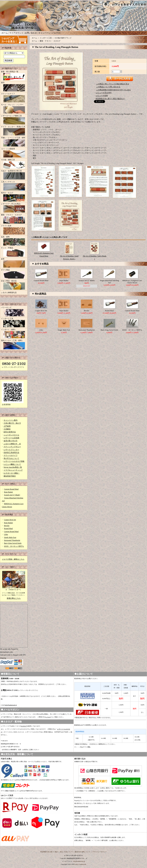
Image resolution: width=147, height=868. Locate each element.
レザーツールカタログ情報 (14, 461)
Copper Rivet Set (10, 520)
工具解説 (7, 429)
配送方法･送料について (83, 852)
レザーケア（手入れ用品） (14, 208)
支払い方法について (66, 852)
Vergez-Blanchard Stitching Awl (109, 282)
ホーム (5, 33)
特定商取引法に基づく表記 (49, 852)
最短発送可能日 (10, 476)
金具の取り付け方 (11, 441)
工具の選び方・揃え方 (12, 423)
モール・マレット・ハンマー (14, 109)
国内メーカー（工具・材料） (14, 345)
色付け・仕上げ (14, 197)
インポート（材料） (14, 334)
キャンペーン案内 (11, 420)
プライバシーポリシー (99, 852)
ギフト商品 (14, 274)
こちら (48, 717)
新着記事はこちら (14, 598)
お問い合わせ (31, 33)
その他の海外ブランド (63, 38)
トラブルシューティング (13, 470)
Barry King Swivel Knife (13, 543)
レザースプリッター (11, 450)
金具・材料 (14, 241)
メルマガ (56, 33)
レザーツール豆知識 (11, 438)
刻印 (14, 87)
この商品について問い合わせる (108, 87)
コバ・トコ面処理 (14, 153)
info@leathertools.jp (11, 705)
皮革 (14, 263)
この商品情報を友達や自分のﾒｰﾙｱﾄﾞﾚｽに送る (113, 90)
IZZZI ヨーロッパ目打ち (14, 546)
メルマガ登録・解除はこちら (13, 559)
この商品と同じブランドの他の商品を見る (113, 84)
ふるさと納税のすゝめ (12, 444)
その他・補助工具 (14, 164)
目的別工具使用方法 (11, 453)
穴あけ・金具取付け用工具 (14, 175)
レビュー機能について (12, 464)
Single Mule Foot (10, 537)
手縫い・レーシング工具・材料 (14, 142)
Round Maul (8, 528)
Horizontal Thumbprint (12, 540)
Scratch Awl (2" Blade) (12, 495)
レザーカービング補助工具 (14, 120)
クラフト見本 (14, 230)
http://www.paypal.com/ (81, 806)
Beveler (7, 526)
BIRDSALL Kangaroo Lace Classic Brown (132, 282)
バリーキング (14, 312)
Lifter (6, 534)
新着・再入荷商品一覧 (14, 76)
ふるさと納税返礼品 (9, 293)
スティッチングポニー (12, 447)
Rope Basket (8, 492)
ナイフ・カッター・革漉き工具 (14, 131)
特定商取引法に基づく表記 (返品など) (110, 99)
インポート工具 (14, 323)
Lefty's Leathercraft (80, 864)
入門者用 (7, 426)
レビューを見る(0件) (104, 93)
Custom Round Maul (11, 489)
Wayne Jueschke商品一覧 (13, 467)
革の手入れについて (11, 458)
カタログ (24, 726)
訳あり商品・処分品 (14, 285)
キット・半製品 (14, 252)
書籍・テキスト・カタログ (14, 219)
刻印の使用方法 (10, 432)
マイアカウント (16, 33)
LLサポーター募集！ (12, 473)
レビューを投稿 (102, 96)
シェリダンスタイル (11, 435)
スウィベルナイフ (14, 98)
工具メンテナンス (14, 186)
